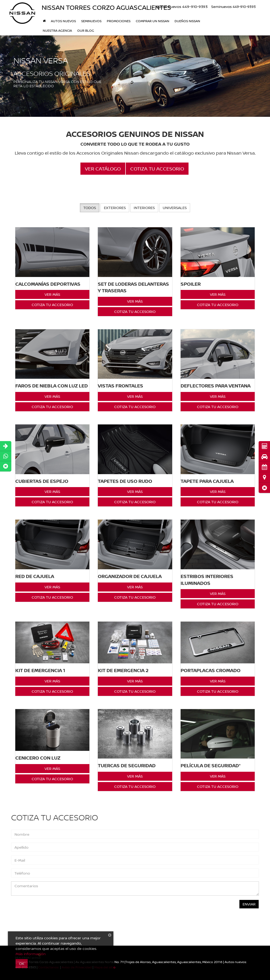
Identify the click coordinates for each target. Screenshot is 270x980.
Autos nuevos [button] (63, 21)
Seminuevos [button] (91, 21)
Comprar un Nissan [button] (153, 21)
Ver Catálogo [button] (103, 169)
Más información (31, 954)
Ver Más (52, 294)
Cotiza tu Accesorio (52, 305)
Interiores (144, 208)
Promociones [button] (119, 21)
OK (22, 963)
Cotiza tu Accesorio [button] (157, 169)
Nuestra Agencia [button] (57, 31)
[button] (264, 488)
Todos (90, 208)
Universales (175, 208)
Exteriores (115, 208)
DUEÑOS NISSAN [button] (187, 21)
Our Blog (86, 31)
